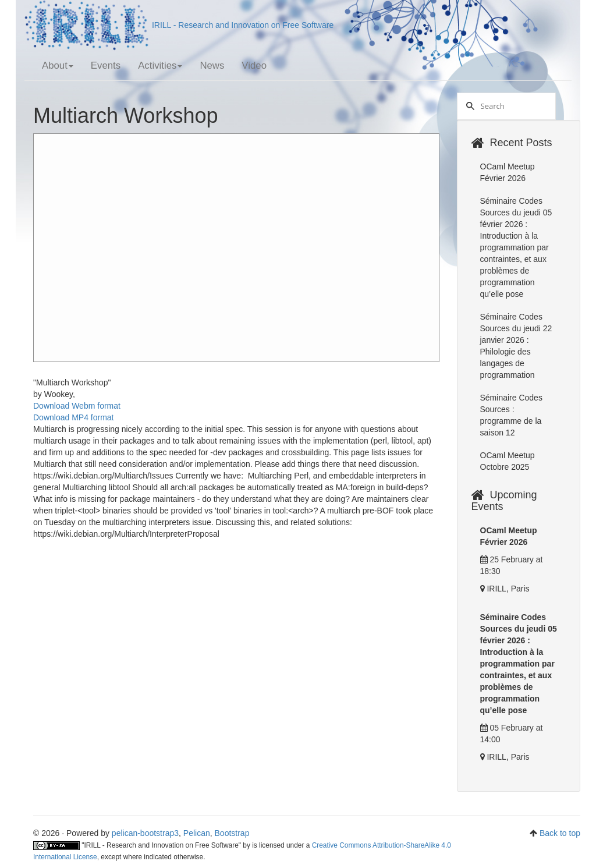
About (58, 65)
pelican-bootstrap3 (145, 833)
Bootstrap (232, 833)
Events (106, 65)
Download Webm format (77, 406)
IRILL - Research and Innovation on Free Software (179, 25)
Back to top (560, 833)
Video (254, 65)
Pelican (197, 833)
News (212, 65)
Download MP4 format (74, 417)
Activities (160, 65)
